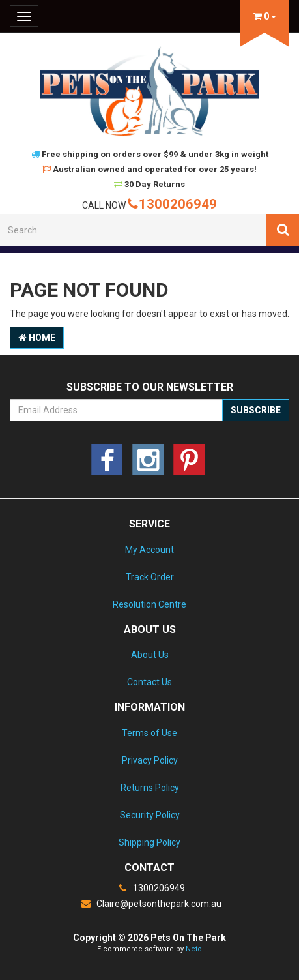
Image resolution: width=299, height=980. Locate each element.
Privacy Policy (150, 760)
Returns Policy (150, 788)
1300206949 (172, 204)
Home (37, 338)
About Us (150, 655)
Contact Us (149, 682)
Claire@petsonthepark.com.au (150, 904)
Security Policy (150, 815)
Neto (194, 949)
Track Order (150, 577)
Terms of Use (149, 733)
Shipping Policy (149, 842)
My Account (149, 550)
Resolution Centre (149, 604)
